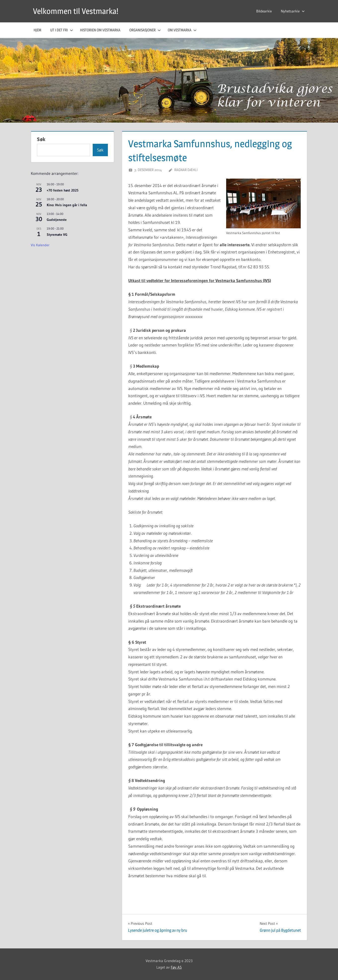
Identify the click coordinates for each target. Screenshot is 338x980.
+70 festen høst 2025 (63, 190)
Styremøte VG (57, 235)
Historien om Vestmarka (100, 30)
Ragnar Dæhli (186, 170)
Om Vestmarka (182, 30)
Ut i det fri (62, 30)
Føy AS (176, 967)
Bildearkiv (264, 11)
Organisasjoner (145, 30)
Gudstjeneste (57, 220)
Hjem (37, 30)
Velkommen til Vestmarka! (76, 11)
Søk (41, 139)
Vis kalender (40, 245)
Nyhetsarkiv (293, 11)
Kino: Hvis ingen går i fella (67, 205)
